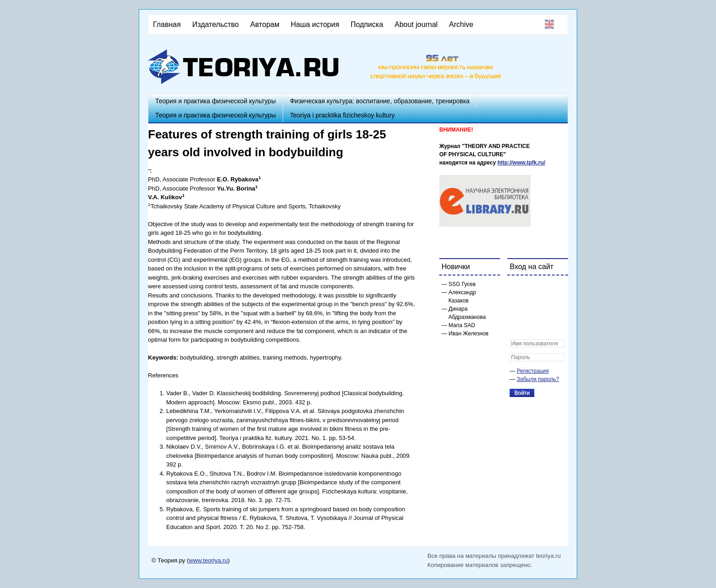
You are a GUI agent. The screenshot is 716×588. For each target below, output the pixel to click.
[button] (517, 288)
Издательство (216, 24)
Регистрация (533, 371)
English (549, 24)
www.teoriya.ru (208, 560)
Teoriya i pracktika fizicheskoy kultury (342, 115)
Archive (461, 24)
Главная (167, 24)
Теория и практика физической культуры (216, 101)
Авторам (265, 24)
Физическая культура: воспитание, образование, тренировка (380, 101)
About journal (416, 24)
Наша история (315, 24)
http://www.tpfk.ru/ (521, 163)
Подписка (367, 24)
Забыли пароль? (538, 379)
